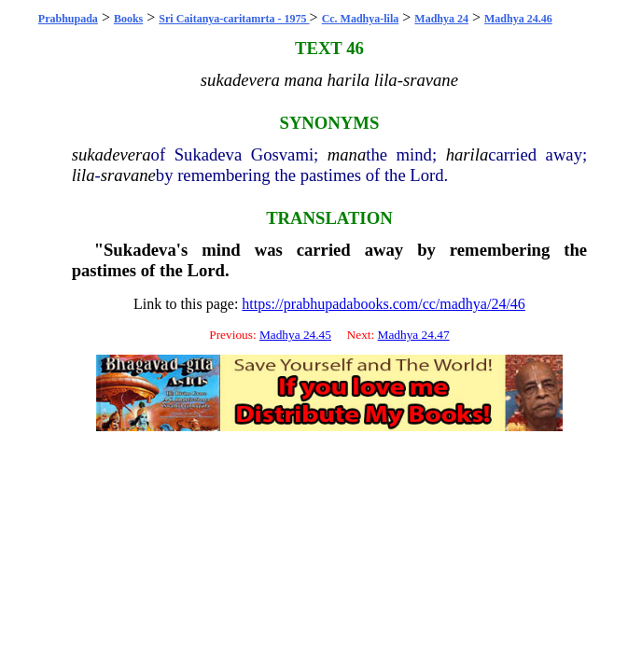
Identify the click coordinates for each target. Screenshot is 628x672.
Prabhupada (68, 19)
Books (128, 19)
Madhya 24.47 (414, 335)
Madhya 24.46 (518, 19)
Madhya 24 (441, 19)
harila (468, 154)
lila (84, 175)
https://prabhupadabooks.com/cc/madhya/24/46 (384, 304)
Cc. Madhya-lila (361, 19)
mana (347, 154)
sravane (128, 175)
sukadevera (112, 154)
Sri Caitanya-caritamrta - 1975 (234, 19)
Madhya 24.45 (295, 335)
